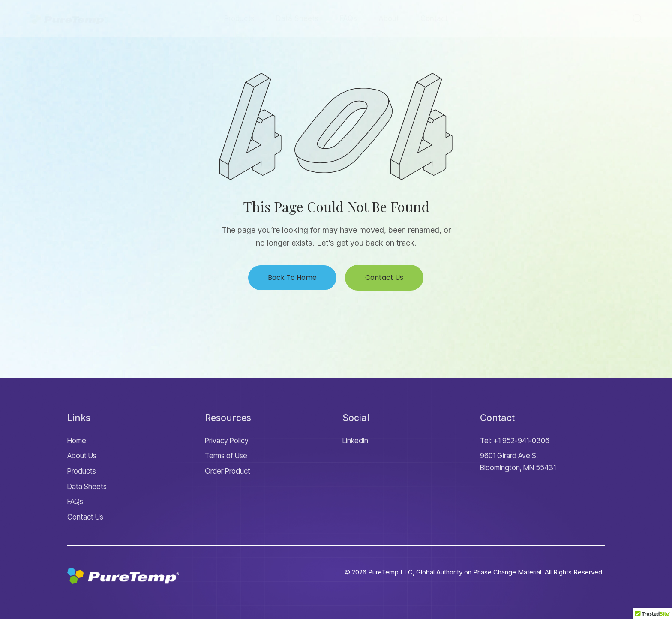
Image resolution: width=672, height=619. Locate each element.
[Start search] (637, 18)
